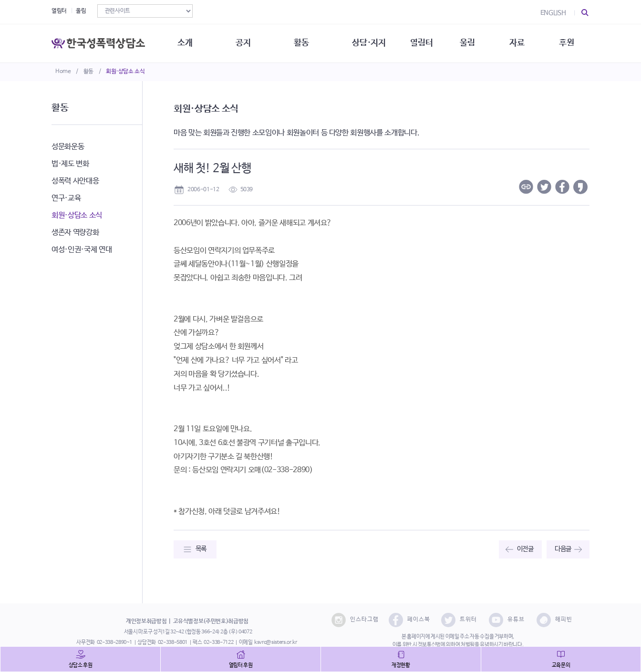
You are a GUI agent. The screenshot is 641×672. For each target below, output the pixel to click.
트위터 (459, 620)
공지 (243, 43)
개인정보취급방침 (146, 621)
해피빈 (554, 620)
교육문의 (561, 665)
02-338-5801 (173, 642)
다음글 (563, 549)
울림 (81, 11)
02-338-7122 (218, 642)
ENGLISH (553, 13)
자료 (517, 43)
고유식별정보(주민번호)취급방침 (211, 621)
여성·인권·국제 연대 (82, 250)
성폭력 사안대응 (75, 181)
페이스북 (409, 620)
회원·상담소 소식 (125, 72)
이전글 (525, 549)
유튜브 (507, 620)
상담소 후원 (81, 665)
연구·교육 (66, 198)
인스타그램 (355, 620)
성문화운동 (68, 147)
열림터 (59, 11)
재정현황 (401, 665)
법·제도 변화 (70, 164)
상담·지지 (369, 43)
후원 (566, 43)
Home (63, 72)
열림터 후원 (241, 665)
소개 (185, 43)
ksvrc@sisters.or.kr (275, 642)
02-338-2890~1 (114, 642)
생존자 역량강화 (75, 233)
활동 (88, 72)
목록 (201, 549)
